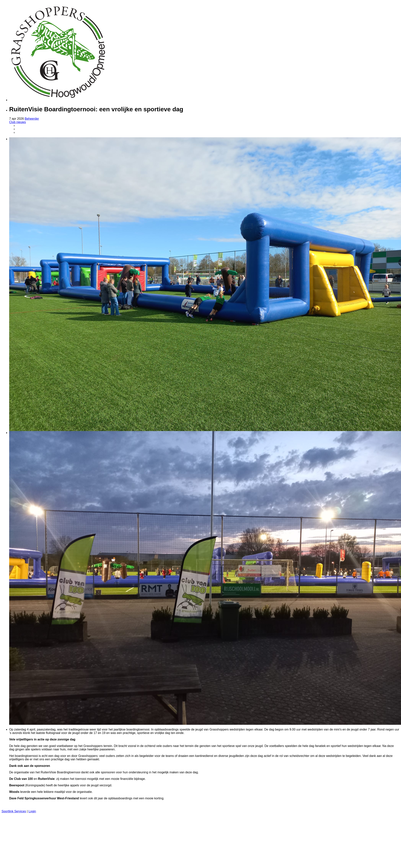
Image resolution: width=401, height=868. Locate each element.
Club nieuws (18, 122)
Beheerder (32, 119)
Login (32, 811)
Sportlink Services (14, 811)
